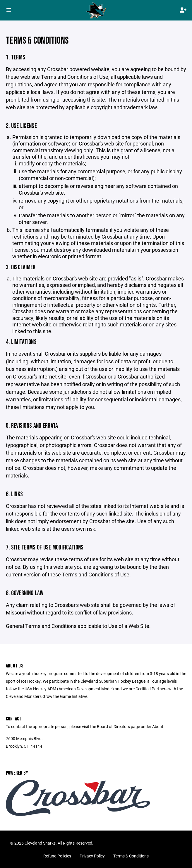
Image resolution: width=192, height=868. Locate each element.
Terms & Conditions (131, 856)
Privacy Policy (92, 856)
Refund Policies (57, 856)
